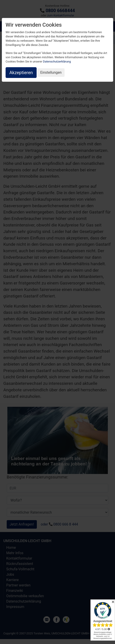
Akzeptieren (21, 73)
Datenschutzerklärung (57, 61)
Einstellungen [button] (51, 72)
